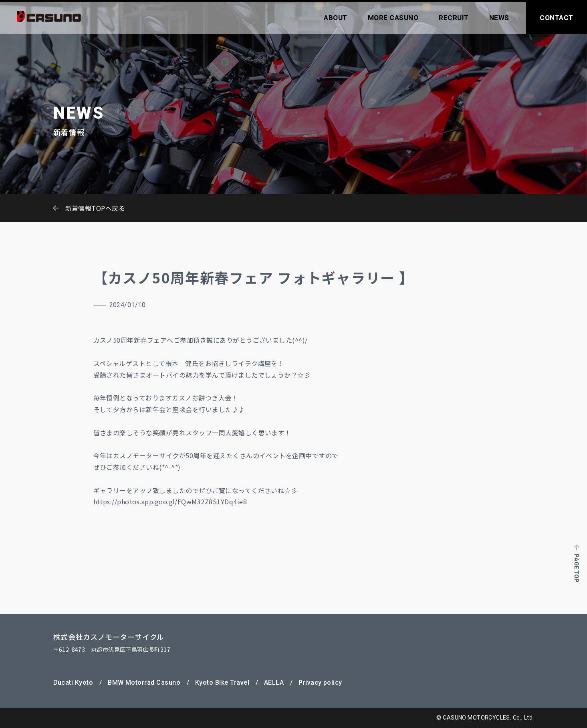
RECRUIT (454, 18)
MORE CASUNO (393, 18)
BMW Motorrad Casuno (144, 682)
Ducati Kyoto (73, 682)
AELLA (274, 682)
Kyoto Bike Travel (222, 682)
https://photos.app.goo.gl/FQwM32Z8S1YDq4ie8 (170, 502)
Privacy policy (320, 682)
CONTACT (557, 18)
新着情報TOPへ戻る (95, 208)
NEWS (499, 18)
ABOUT (336, 18)
